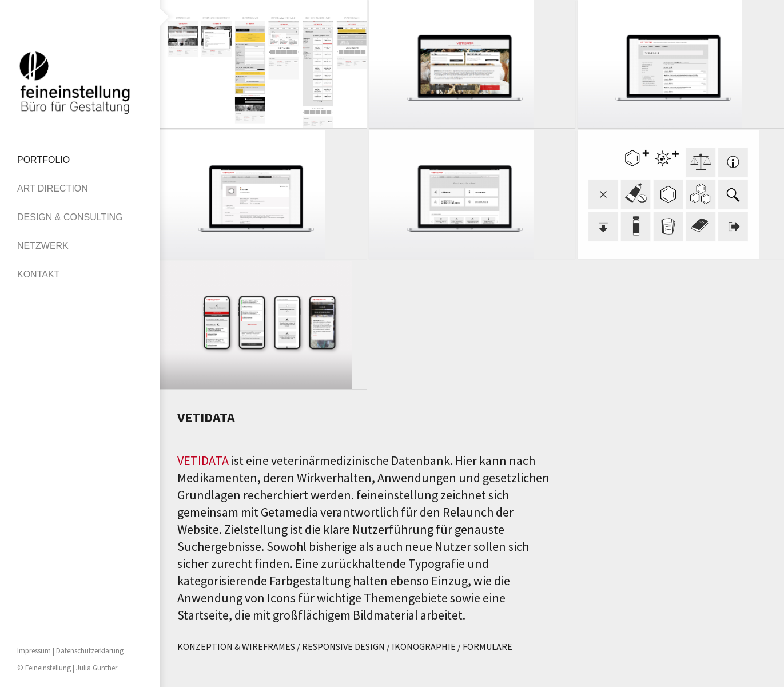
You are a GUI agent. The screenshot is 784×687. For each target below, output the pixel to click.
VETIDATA (203, 460)
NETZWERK (43, 246)
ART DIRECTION (53, 188)
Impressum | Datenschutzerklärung (70, 651)
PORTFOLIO (43, 160)
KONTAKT (38, 274)
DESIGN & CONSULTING (70, 217)
